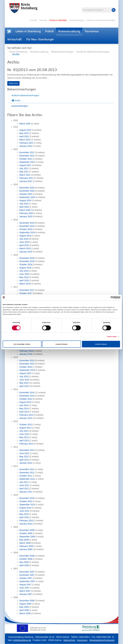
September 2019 (27, 232)
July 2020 (24, 204)
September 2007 (27, 581)
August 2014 (25, 402)
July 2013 (24, 431)
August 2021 (25, 165)
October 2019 (26, 229)
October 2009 (26, 533)
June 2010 (24, 511)
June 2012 (24, 453)
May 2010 (24, 514)
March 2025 (25, 124)
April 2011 (24, 489)
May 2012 (24, 457)
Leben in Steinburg (28, 32)
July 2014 (24, 405)
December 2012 (27, 450)
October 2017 (26, 293)
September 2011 (27, 479)
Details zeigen (112, 337)
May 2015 (24, 383)
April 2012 (24, 460)
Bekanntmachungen (62, 52)
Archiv (18, 100)
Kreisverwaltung (69, 32)
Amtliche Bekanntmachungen (93, 52)
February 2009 (26, 546)
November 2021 (27, 156)
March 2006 (25, 613)
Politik (49, 32)
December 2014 (27, 392)
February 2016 (26, 351)
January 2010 (26, 524)
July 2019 (24, 239)
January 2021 (26, 181)
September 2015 (27, 370)
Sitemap (43, 20)
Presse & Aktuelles (58, 20)
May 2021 (24, 172)
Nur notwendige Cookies (22, 344)
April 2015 (24, 386)
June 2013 (24, 434)
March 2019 (25, 248)
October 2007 (26, 578)
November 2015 (27, 364)
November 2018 (27, 261)
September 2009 (27, 537)
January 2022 (26, 146)
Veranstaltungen (77, 20)
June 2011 (24, 485)
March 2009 (25, 543)
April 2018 (24, 280)
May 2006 (24, 607)
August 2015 (25, 373)
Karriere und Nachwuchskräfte (101, 20)
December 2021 (27, 152)
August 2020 (25, 200)
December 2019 (27, 223)
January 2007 (26, 594)
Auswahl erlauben (61, 344)
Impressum (82, 640)
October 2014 (26, 399)
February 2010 (26, 521)
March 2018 (25, 284)
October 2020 (26, 194)
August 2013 (25, 428)
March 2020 (25, 210)
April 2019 (24, 245)
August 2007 (25, 585)
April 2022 (24, 136)
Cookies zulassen (101, 344)
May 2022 (24, 133)
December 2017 (27, 290)
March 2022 (25, 140)
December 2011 (27, 469)
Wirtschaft (14, 40)
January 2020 (26, 216)
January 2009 (26, 549)
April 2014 (24, 412)
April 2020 (24, 207)
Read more (13, 83)
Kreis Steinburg (18, 52)
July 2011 (24, 482)
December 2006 (27, 601)
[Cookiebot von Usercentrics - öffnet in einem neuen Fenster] (107, 298)
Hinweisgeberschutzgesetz (102, 640)
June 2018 (24, 274)
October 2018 (26, 264)
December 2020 (27, 188)
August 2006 (25, 604)
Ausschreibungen (20, 106)
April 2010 (24, 517)
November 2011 (27, 473)
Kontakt (33, 20)
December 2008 (27, 556)
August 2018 (25, 268)
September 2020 (27, 197)
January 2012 (26, 463)
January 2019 (26, 252)
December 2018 (27, 258)
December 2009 (27, 530)
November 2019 (27, 226)
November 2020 (27, 191)
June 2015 (24, 380)
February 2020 (26, 213)
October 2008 (26, 559)
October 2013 (26, 425)
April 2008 (24, 565)
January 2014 (26, 418)
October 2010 (26, 501)
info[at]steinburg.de (22, 640)
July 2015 (24, 376)
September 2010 (27, 505)
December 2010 (27, 498)
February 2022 (26, 143)
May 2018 (24, 277)
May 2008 (24, 562)
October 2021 (26, 159)
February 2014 (26, 415)
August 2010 (25, 508)
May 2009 (24, 540)
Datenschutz (69, 640)
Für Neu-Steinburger (40, 40)
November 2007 (27, 575)
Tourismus (92, 32)
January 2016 (26, 354)
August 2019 (25, 236)
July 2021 (24, 168)
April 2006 (24, 610)
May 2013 (24, 437)
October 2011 (26, 476)
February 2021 (26, 178)
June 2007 (24, 588)
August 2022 (25, 130)
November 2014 (27, 396)
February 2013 (26, 444)
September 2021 (27, 162)
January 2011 (26, 492)
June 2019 (24, 242)
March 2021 (25, 175)
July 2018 (24, 271)
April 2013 (24, 441)
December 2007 (27, 572)
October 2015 (26, 367)
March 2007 (25, 591)
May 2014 (24, 409)
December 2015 (27, 360)
